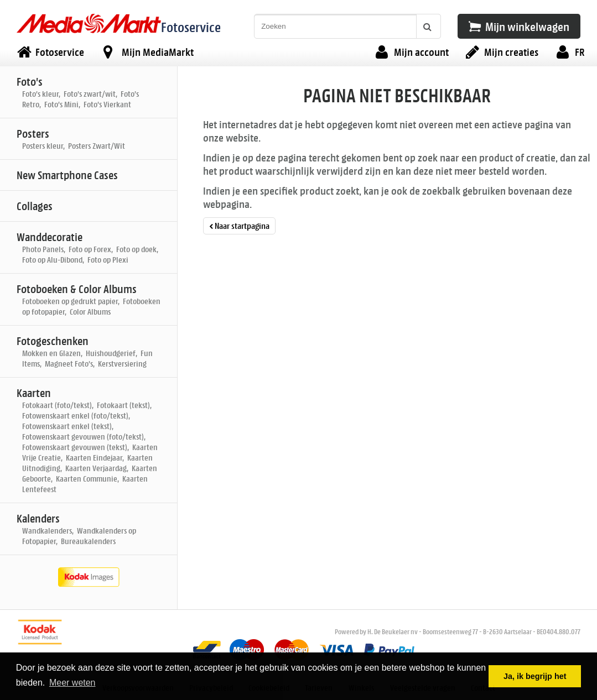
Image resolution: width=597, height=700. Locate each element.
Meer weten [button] (72, 683)
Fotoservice (191, 27)
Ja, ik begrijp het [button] (535, 676)
